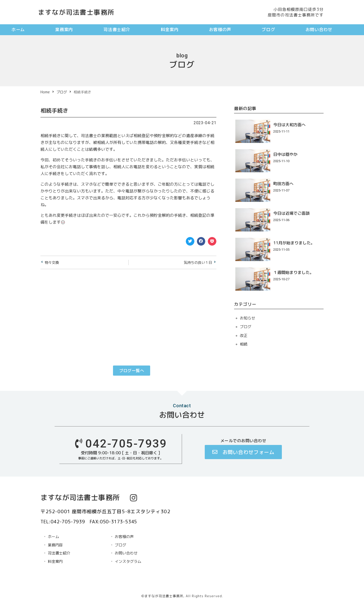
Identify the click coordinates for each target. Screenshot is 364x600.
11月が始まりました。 (294, 243)
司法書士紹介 (117, 29)
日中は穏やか (285, 154)
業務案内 (64, 29)
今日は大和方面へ (289, 125)
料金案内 (170, 29)
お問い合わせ (319, 29)
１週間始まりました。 (293, 272)
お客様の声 (220, 29)
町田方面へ (283, 184)
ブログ (268, 29)
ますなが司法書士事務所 (76, 12)
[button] (190, 241)
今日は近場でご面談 (291, 213)
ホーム (18, 29)
